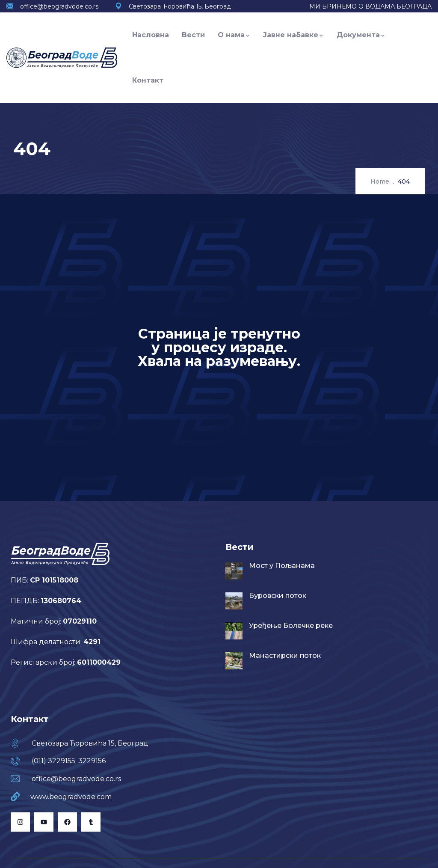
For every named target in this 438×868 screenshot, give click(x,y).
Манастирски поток (285, 655)
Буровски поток (278, 596)
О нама (234, 35)
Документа (361, 35)
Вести (193, 35)
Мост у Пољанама (282, 566)
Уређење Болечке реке (291, 626)
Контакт (148, 80)
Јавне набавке (293, 35)
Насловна (151, 35)
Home (380, 181)
